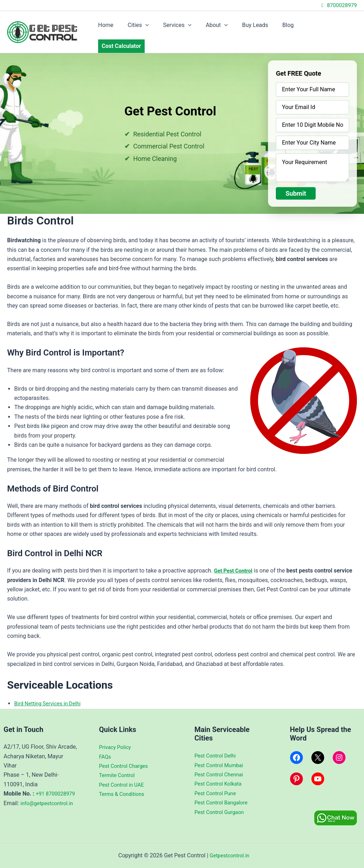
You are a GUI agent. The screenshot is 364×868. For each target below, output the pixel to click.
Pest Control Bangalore (224, 793)
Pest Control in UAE (124, 775)
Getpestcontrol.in (229, 855)
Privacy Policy (117, 737)
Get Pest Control (235, 562)
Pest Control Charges (126, 756)
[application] (156, 28)
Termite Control (119, 766)
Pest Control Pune (217, 784)
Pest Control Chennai (221, 765)
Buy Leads (258, 28)
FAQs (106, 747)
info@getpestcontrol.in (32, 812)
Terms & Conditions (124, 784)
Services (186, 28)
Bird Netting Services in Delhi (51, 695)
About (222, 28)
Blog (288, 28)
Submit (296, 185)
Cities (149, 28)
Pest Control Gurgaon (221, 802)
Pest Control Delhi (217, 746)
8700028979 (338, 5)
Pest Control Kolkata (220, 774)
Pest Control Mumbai (221, 755)
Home (120, 28)
